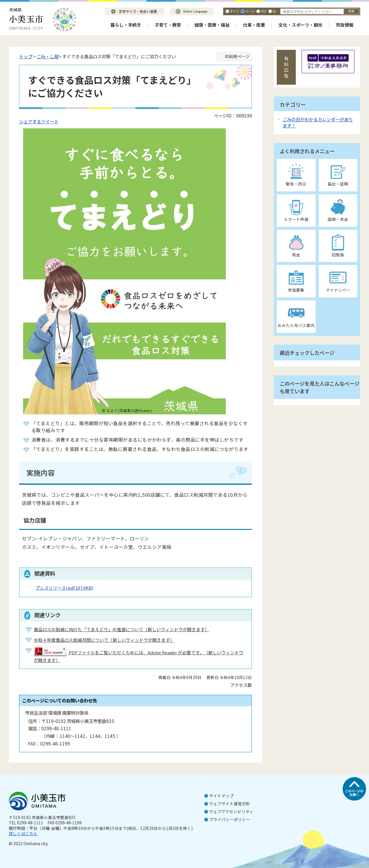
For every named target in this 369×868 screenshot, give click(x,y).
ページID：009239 (233, 115)
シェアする (30, 121)
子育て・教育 (168, 25)
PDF (264, 11)
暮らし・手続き (126, 25)
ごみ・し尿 (48, 56)
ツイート (50, 121)
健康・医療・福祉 (212, 25)
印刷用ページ (237, 56)
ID (274, 11)
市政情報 (345, 25)
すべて (235, 11)
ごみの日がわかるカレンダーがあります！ (318, 122)
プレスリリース (64, 588)
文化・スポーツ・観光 (300, 25)
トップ (26, 56)
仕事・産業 (254, 25)
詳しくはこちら (23, 833)
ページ (250, 11)
